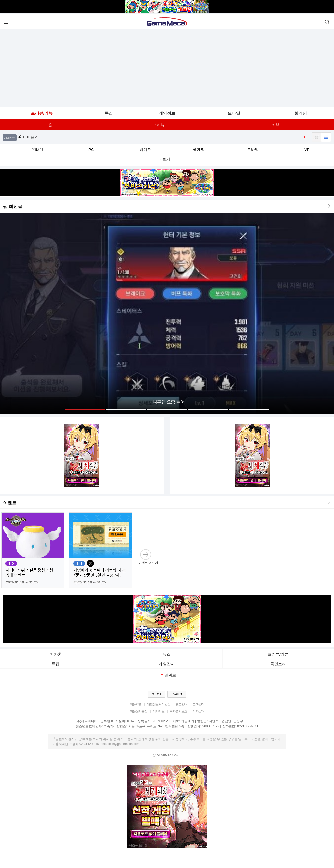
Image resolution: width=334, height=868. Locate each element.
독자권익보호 (178, 711)
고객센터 (198, 704)
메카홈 (56, 654)
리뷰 (276, 125)
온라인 (37, 149)
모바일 (234, 113)
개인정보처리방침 (159, 704)
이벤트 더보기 (148, 557)
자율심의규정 (139, 711)
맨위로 (168, 675)
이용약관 (136, 704)
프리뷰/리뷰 (42, 113)
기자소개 (198, 711)
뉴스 (167, 654)
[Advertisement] (167, 68)
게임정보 (167, 113)
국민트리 (278, 664)
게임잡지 (167, 664)
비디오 (145, 149)
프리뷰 (159, 125)
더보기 (167, 159)
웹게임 (301, 113)
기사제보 (159, 711)
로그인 (157, 694)
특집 (109, 113)
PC (91, 149)
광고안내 (181, 704)
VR (307, 149)
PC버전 (177, 694)
